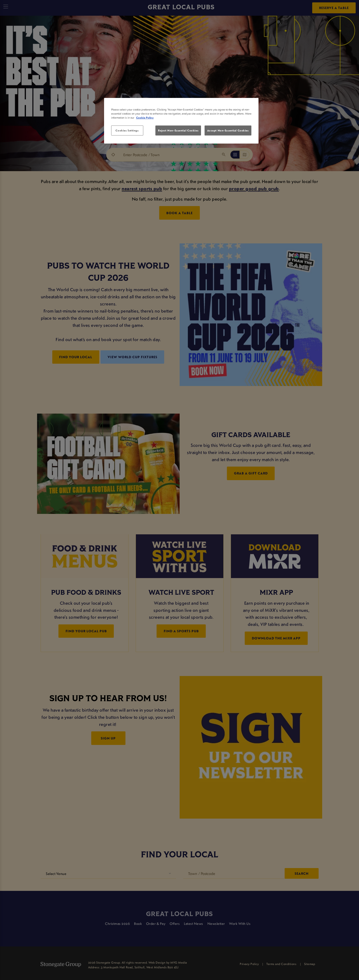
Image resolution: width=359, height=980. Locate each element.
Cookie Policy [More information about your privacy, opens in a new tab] (145, 118)
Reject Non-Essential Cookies (178, 130)
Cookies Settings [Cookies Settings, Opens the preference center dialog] (127, 130)
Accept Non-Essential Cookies (228, 130)
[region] (181, 121)
